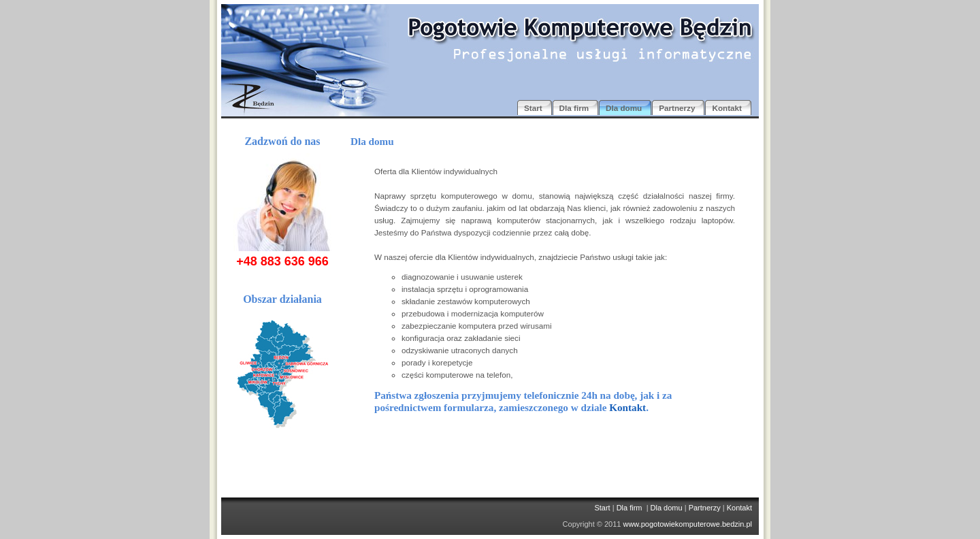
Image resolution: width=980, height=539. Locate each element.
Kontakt (627, 407)
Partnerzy (705, 508)
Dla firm (630, 508)
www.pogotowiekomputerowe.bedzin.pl (687, 524)
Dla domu (667, 508)
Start (602, 508)
